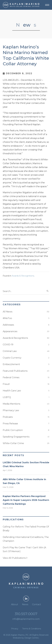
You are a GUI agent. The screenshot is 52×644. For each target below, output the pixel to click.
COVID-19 (8, 345)
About (15, 604)
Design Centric (32, 638)
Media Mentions (11, 404)
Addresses (8, 325)
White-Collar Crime (13, 443)
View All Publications (15, 558)
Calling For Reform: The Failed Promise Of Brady (26, 529)
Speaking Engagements (16, 437)
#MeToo (7, 318)
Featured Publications (15, 371)
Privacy (15, 629)
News (25, 604)
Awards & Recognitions (23, 276)
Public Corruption (13, 430)
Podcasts (8, 417)
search (48, 291)
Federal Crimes (11, 377)
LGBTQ (7, 397)
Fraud (6, 384)
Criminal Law (10, 351)
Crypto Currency (12, 358)
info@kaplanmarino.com (26, 619)
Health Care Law (12, 391)
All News (8, 312)
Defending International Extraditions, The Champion (26, 539)
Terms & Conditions (32, 629)
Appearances (10, 331)
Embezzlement (11, 364)
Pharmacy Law (11, 410)
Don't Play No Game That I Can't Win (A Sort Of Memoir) (24, 549)
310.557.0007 (26, 614)
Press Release (10, 424)
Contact (37, 604)
